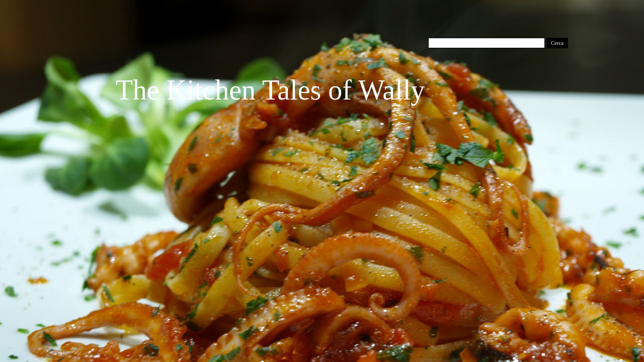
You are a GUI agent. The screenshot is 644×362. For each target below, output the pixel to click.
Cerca (557, 43)
